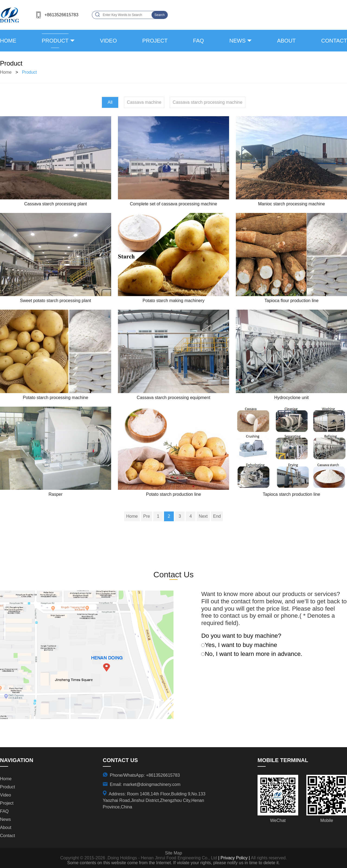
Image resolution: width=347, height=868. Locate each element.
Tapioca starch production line (291, 494)
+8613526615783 (61, 15)
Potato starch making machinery (174, 301)
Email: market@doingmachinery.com (145, 784)
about (286, 41)
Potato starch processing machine (55, 398)
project (155, 41)
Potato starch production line (174, 494)
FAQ (198, 41)
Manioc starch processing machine (291, 204)
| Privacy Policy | (234, 858)
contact (334, 41)
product (55, 41)
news (237, 41)
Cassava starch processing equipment (173, 398)
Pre (147, 516)
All (110, 102)
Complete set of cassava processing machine (173, 204)
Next (203, 516)
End (217, 516)
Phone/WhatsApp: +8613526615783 (145, 775)
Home (8, 41)
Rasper (56, 494)
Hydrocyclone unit (292, 398)
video (108, 41)
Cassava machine (144, 102)
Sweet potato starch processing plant (56, 301)
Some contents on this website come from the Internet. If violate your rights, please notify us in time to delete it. (173, 863)
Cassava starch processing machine (208, 102)
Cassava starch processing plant (55, 204)
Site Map (173, 853)
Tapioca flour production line (292, 301)
